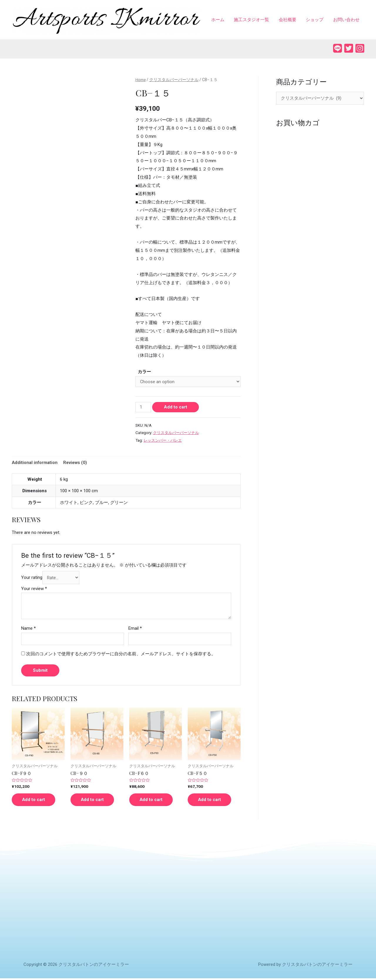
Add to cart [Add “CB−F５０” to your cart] (211, 801)
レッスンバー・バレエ (164, 441)
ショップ (316, 20)
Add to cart (176, 408)
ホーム (221, 20)
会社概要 (289, 20)
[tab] (35, 463)
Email (135, 629)
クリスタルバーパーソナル (174, 80)
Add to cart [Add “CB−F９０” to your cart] (35, 801)
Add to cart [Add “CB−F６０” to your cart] (153, 801)
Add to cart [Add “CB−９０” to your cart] (94, 801)
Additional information (35, 463)
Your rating (32, 578)
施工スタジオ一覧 (254, 20)
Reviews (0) (76, 463)
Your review (34, 589)
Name (28, 629)
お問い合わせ (347, 20)
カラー (144, 372)
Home (141, 80)
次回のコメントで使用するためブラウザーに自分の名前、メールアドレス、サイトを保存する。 (121, 655)
